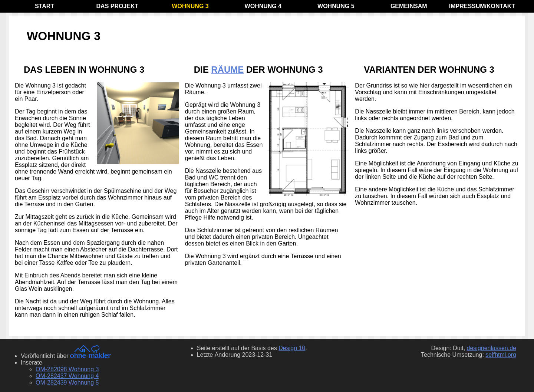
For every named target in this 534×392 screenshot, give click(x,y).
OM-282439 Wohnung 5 (67, 383)
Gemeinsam (409, 6)
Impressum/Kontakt (482, 6)
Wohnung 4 (263, 6)
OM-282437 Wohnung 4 (67, 376)
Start (44, 6)
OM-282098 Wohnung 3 (67, 369)
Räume (227, 70)
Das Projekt (118, 6)
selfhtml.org (501, 355)
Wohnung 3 (190, 6)
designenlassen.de (492, 348)
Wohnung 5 (336, 6)
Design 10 (292, 348)
